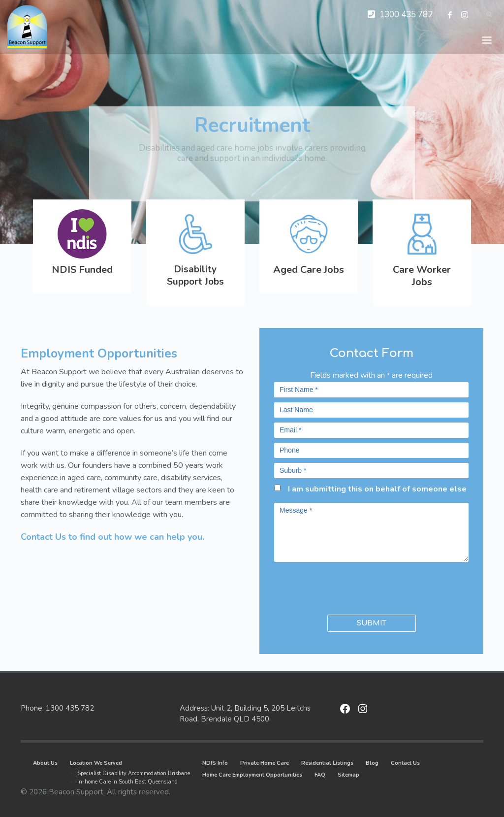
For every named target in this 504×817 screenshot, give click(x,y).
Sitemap (348, 775)
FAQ (320, 775)
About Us (45, 763)
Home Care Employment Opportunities (252, 775)
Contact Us (405, 763)
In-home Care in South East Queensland (127, 782)
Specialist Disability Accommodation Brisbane (134, 773)
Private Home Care (265, 763)
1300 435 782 (406, 15)
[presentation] (332, 586)
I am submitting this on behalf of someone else (377, 489)
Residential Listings (327, 763)
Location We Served (96, 763)
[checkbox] (277, 488)
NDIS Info (215, 763)
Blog (372, 763)
